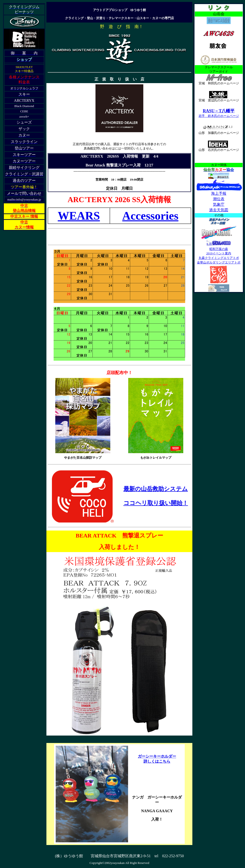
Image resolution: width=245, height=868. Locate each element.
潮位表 (219, 199)
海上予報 (219, 193)
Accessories (150, 216)
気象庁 (219, 204)
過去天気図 (219, 210)
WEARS (79, 216)
